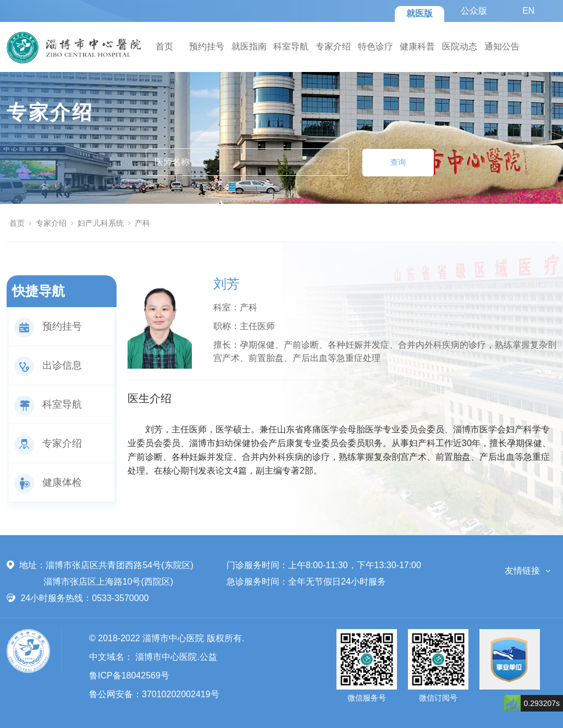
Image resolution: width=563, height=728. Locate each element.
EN (528, 11)
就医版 (420, 13)
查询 (398, 162)
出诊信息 (48, 365)
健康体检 (48, 482)
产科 (142, 223)
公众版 (474, 11)
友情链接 (522, 571)
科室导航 (291, 46)
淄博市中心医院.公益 (176, 657)
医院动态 (460, 46)
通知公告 (502, 46)
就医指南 (249, 46)
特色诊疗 (376, 46)
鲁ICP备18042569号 (129, 676)
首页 (164, 46)
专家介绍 (333, 46)
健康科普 (417, 46)
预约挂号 (207, 46)
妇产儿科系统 (101, 223)
